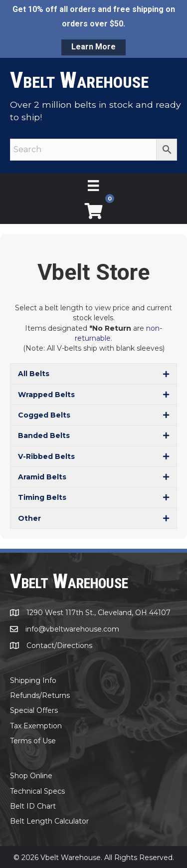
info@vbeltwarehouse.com (72, 629)
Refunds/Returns (40, 695)
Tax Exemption (36, 726)
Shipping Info (33, 680)
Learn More (93, 47)
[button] (93, 374)
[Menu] (93, 186)
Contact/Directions (59, 646)
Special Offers (34, 710)
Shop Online (31, 776)
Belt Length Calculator (49, 821)
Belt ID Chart (33, 806)
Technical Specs (37, 791)
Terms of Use (33, 741)
